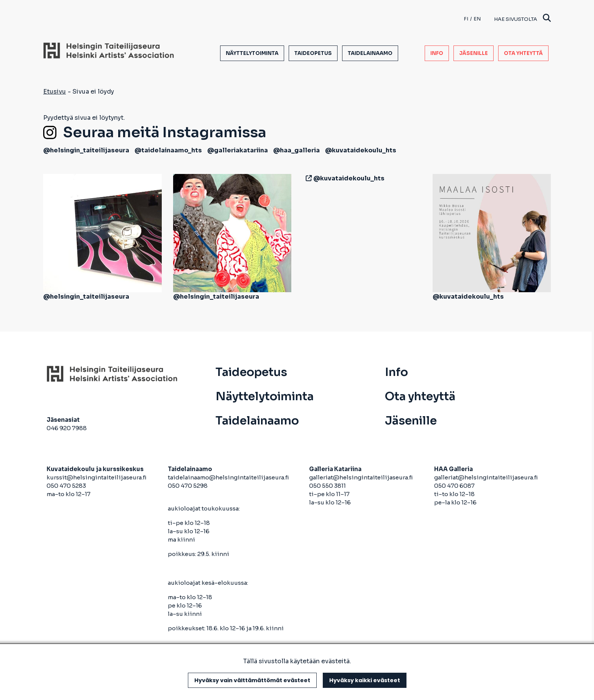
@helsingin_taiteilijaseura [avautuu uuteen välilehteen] (86, 150)
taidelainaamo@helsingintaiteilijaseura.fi (228, 477)
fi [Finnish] (466, 19)
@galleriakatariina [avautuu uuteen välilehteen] (238, 150)
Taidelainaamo (370, 53)
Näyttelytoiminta (252, 53)
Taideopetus (313, 53)
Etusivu (55, 92)
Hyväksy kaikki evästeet (365, 680)
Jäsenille (474, 53)
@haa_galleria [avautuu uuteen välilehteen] (296, 150)
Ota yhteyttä (523, 53)
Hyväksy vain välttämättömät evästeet (252, 680)
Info (437, 53)
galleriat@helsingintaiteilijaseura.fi (362, 477)
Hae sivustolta (522, 19)
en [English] (477, 19)
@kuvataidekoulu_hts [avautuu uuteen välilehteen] (361, 150)
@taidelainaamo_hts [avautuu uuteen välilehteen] (168, 150)
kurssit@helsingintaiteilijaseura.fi (97, 477)
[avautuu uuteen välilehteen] (307, 178)
